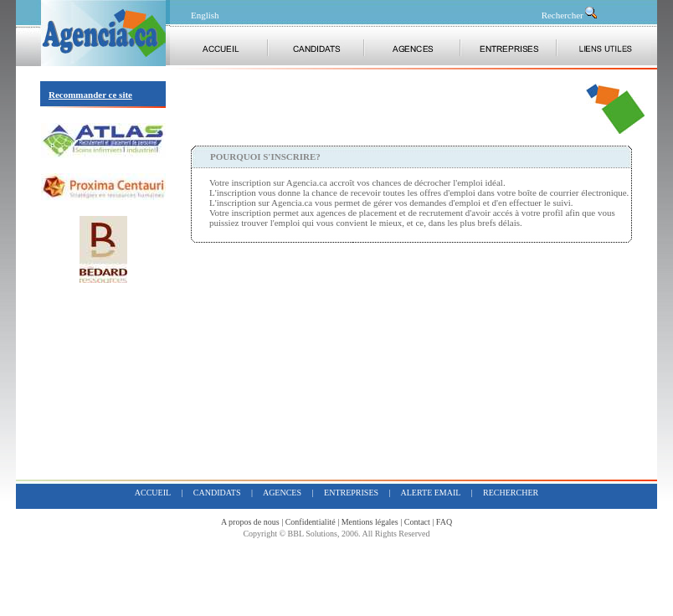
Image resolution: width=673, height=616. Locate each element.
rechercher (511, 493)
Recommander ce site (90, 95)
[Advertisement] (387, 109)
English (205, 15)
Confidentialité (311, 522)
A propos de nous (250, 522)
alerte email (431, 493)
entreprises (351, 493)
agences (282, 493)
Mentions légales (370, 522)
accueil (153, 493)
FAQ (444, 522)
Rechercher (570, 15)
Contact (417, 522)
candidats (217, 493)
